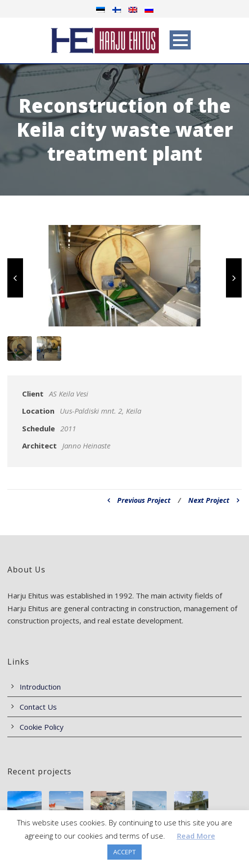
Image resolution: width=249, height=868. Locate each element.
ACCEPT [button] (124, 852)
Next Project (214, 500)
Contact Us (38, 707)
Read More (196, 836)
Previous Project (139, 500)
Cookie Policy (42, 727)
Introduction (40, 687)
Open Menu (180, 40)
